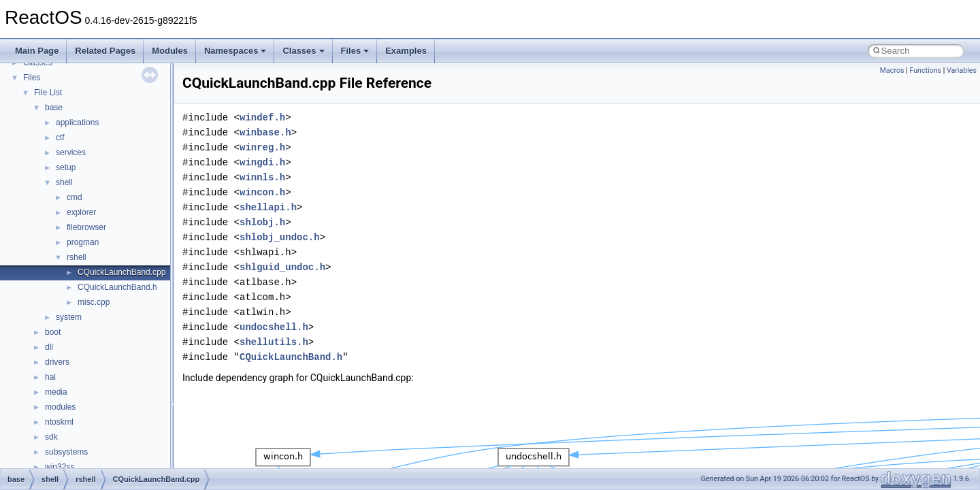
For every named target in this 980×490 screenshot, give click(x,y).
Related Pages (105, 51)
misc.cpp (94, 302)
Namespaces (235, 51)
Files (355, 51)
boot (53, 332)
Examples (406, 51)
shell (64, 182)
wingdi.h (262, 162)
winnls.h (262, 177)
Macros (892, 70)
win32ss (60, 467)
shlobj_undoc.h (280, 237)
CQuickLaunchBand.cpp (121, 272)
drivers (57, 362)
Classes (303, 51)
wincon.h (262, 192)
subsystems (66, 452)
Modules (170, 51)
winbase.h (265, 132)
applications (77, 122)
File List (48, 93)
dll (49, 347)
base (54, 108)
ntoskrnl (59, 422)
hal (50, 377)
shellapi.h (268, 207)
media (56, 392)
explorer (81, 212)
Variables (962, 70)
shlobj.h (262, 222)
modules (60, 407)
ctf (60, 137)
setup (66, 167)
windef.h (262, 117)
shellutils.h (274, 342)
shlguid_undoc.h (282, 267)
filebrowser (86, 227)
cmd (75, 197)
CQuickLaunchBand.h (117, 287)
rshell (77, 257)
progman (83, 242)
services (71, 152)
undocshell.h (274, 327)
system (69, 317)
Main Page (37, 51)
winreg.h (262, 147)
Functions (925, 70)
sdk (51, 437)
